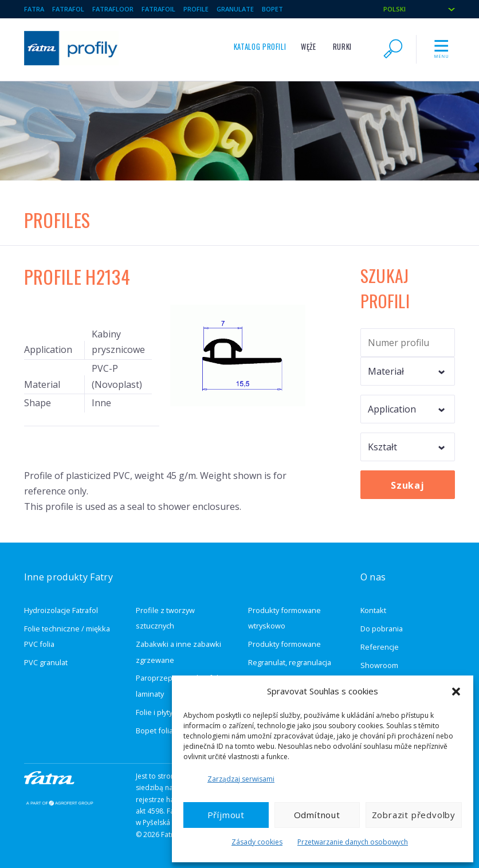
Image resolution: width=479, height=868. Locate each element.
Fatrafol (68, 9)
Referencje (380, 647)
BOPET (272, 9)
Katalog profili (260, 47)
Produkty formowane (284, 644)
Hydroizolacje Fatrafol (61, 610)
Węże (309, 47)
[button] (456, 692)
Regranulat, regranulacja (290, 662)
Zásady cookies (257, 842)
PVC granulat (46, 662)
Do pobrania (382, 629)
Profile (196, 9)
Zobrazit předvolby (414, 815)
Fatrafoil (158, 9)
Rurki (342, 47)
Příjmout (226, 815)
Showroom (379, 665)
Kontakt (373, 610)
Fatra (34, 9)
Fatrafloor (113, 9)
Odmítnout (317, 815)
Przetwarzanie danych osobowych (353, 842)
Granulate (235, 9)
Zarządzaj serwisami (241, 779)
